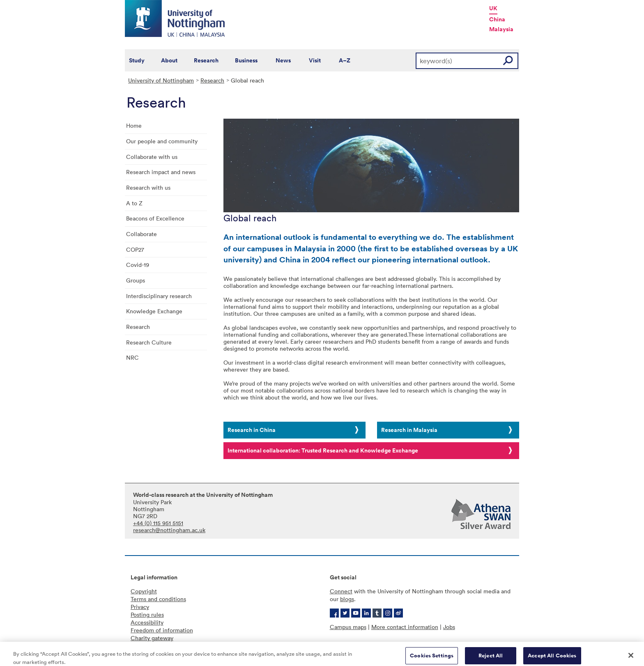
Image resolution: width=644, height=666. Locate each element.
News (283, 60)
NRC (132, 357)
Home (134, 125)
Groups (136, 280)
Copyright (144, 591)
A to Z (134, 203)
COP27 (135, 249)
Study (137, 60)
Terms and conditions (158, 599)
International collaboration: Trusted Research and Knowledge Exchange (323, 450)
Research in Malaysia (409, 430)
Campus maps (348, 627)
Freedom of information (162, 630)
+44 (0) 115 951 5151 (158, 523)
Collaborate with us (152, 157)
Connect (341, 591)
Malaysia (501, 29)
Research (206, 60)
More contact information (405, 627)
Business (246, 60)
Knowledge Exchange (154, 311)
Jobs (449, 627)
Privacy (140, 607)
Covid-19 (138, 265)
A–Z (345, 60)
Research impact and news (161, 172)
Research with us (148, 187)
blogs (347, 599)
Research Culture (149, 342)
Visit (315, 60)
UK (493, 8)
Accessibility (147, 622)
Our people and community (162, 141)
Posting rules (147, 614)
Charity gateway (152, 638)
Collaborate (141, 234)
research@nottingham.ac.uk (169, 530)
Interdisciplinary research (159, 296)
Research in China (252, 430)
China (497, 19)
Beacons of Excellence (155, 218)
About (169, 60)
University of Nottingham (161, 80)
